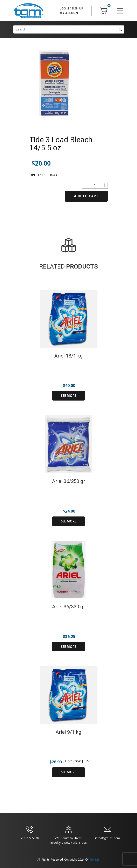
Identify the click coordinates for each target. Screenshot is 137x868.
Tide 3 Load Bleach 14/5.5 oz (61, 144)
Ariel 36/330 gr (69, 607)
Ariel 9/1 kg (68, 732)
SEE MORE (68, 396)
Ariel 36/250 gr (69, 481)
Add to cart (86, 196)
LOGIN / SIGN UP (71, 8)
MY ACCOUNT (70, 13)
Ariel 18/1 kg (69, 356)
